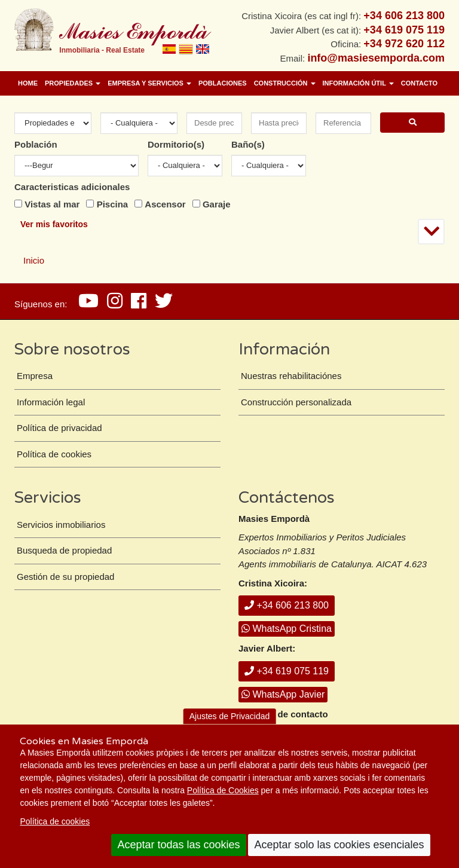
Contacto (419, 83)
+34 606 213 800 (287, 605)
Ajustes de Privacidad (230, 716)
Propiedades (73, 83)
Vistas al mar (52, 204)
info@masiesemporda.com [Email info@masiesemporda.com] (376, 58)
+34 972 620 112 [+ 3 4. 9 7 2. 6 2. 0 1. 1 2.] (404, 44)
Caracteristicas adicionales (72, 187)
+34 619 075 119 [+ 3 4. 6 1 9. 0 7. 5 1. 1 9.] (404, 30)
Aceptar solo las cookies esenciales (339, 845)
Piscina (113, 204)
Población (36, 144)
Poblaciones (223, 83)
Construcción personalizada (296, 402)
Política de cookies (55, 821)
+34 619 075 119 (287, 671)
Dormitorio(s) (176, 144)
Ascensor (165, 204)
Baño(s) (248, 144)
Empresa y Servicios (149, 83)
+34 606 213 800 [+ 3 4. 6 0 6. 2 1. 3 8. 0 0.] (404, 16)
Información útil (358, 83)
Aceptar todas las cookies (178, 845)
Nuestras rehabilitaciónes (291, 376)
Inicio (34, 260)
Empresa (35, 376)
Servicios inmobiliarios (61, 525)
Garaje (217, 204)
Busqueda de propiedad (64, 550)
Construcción (285, 83)
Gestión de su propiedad (65, 577)
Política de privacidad (59, 428)
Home (28, 83)
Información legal (51, 402)
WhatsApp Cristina (287, 629)
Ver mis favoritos (54, 224)
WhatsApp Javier (283, 694)
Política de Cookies (223, 790)
